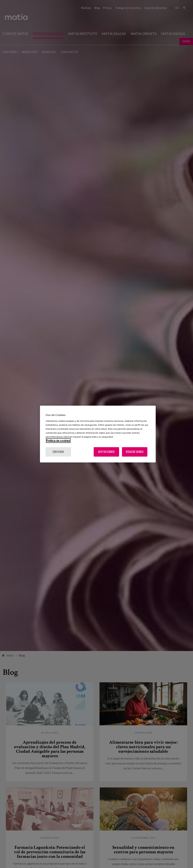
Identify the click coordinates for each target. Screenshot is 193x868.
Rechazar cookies (135, 452)
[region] (98, 434)
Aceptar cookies (106, 452)
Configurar (58, 452)
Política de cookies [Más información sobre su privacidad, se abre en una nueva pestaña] (58, 440)
